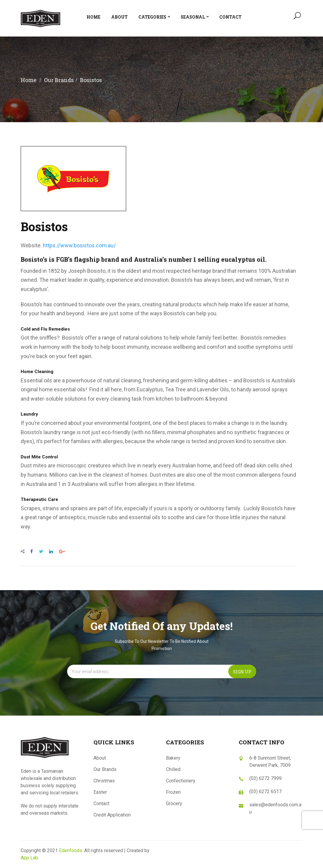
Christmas (104, 781)
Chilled (173, 769)
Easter (100, 792)
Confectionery (181, 781)
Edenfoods (71, 850)
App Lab (29, 858)
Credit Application (112, 815)
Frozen (173, 792)
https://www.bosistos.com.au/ (79, 245)
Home (29, 80)
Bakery (173, 758)
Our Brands (105, 769)
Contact (101, 803)
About (100, 758)
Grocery (174, 803)
